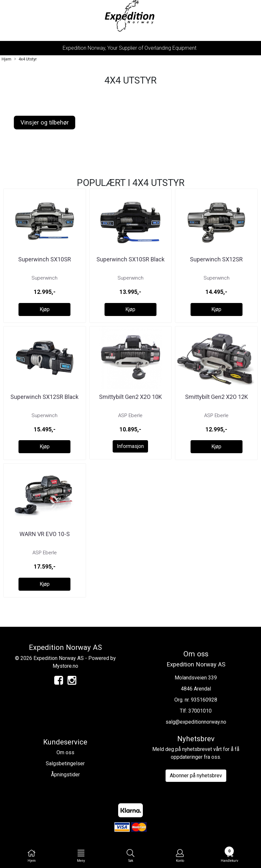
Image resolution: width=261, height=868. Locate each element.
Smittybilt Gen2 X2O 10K (130, 397)
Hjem (6, 59)
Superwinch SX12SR (216, 259)
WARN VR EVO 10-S (45, 534)
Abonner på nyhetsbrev (196, 776)
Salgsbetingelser (65, 763)
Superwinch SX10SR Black (130, 259)
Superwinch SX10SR (45, 259)
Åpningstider (65, 775)
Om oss (65, 752)
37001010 (200, 711)
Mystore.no (65, 666)
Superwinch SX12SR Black (44, 397)
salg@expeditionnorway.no (196, 722)
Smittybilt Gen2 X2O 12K (217, 397)
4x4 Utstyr (25, 59)
